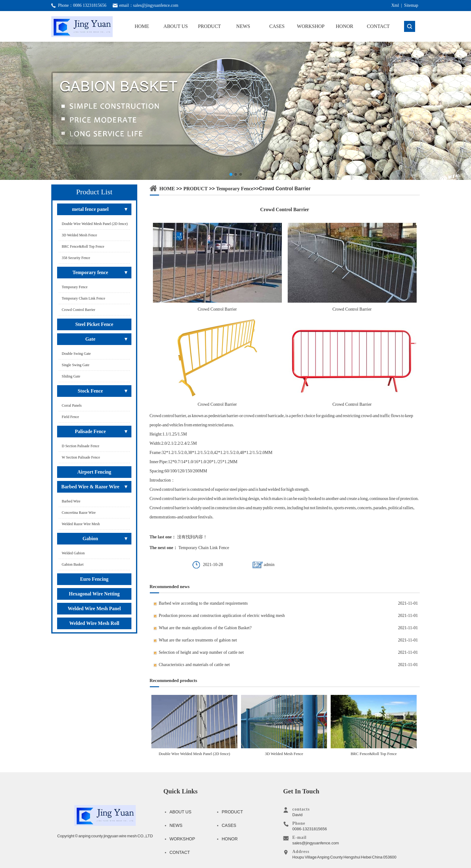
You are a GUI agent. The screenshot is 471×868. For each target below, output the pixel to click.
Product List (94, 192)
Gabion (90, 539)
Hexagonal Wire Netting (94, 594)
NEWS (243, 26)
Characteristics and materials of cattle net (194, 665)
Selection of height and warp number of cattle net (201, 652)
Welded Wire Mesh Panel (94, 608)
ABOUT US (175, 26)
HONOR (345, 26)
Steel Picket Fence (94, 324)
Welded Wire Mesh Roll (94, 623)
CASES (277, 26)
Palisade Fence (90, 431)
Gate (90, 339)
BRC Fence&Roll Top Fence (374, 725)
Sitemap (411, 5)
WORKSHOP (311, 26)
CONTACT (378, 26)
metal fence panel (90, 209)
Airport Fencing (94, 472)
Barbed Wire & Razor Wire (90, 487)
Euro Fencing (94, 579)
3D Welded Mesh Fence (284, 725)
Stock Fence (90, 391)
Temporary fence (90, 272)
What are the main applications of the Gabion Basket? (205, 628)
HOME (142, 26)
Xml (395, 5)
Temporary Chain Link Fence (204, 548)
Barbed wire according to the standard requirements (203, 603)
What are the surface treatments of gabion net (198, 640)
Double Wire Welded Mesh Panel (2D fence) (194, 725)
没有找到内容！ (192, 537)
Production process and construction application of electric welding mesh (222, 616)
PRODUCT (210, 26)
